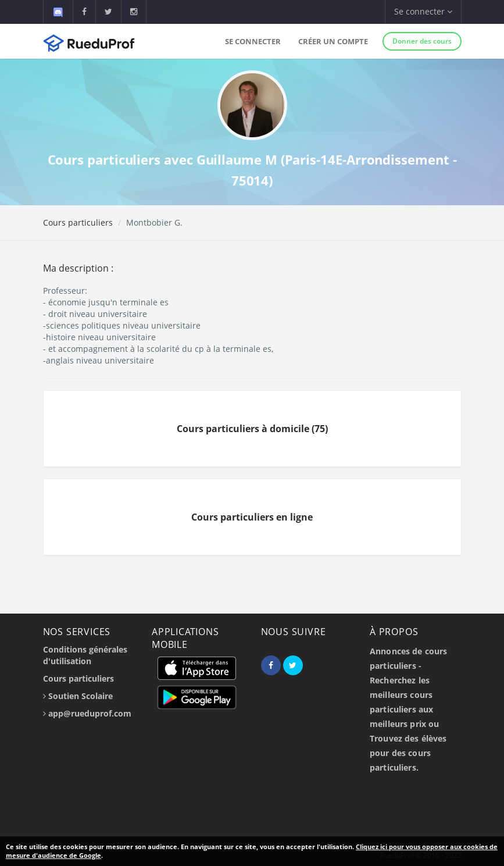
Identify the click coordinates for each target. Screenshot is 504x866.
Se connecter (253, 41)
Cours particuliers (78, 222)
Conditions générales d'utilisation (85, 655)
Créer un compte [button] (333, 41)
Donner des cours (422, 41)
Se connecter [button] (423, 11)
